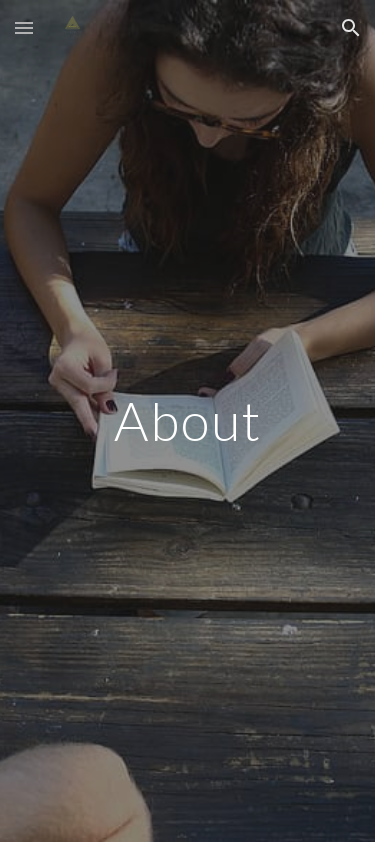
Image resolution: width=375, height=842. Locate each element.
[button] (24, 27)
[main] (188, 420)
